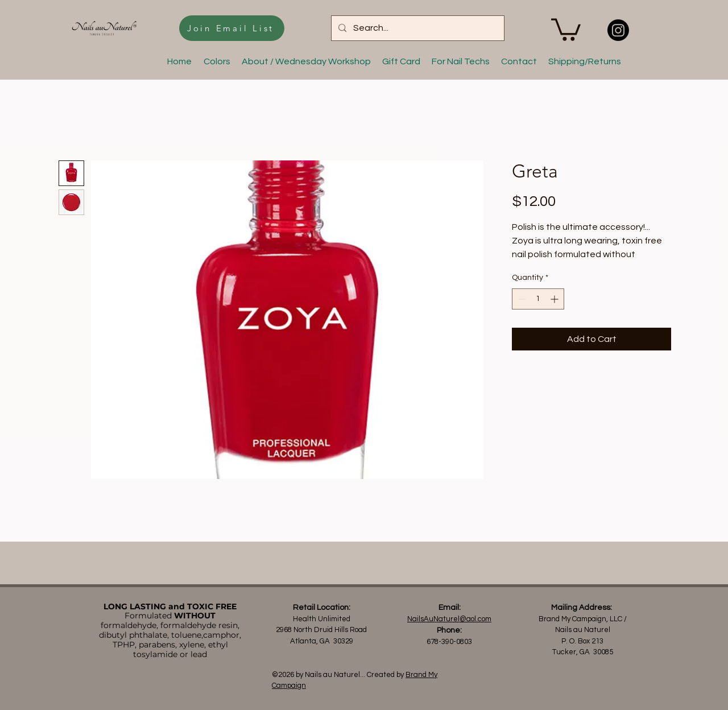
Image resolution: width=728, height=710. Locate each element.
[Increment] (555, 299)
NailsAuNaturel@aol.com (449, 619)
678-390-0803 (449, 642)
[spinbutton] (538, 299)
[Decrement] (521, 299)
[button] (566, 28)
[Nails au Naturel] (618, 30)
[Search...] (417, 28)
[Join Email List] (232, 28)
